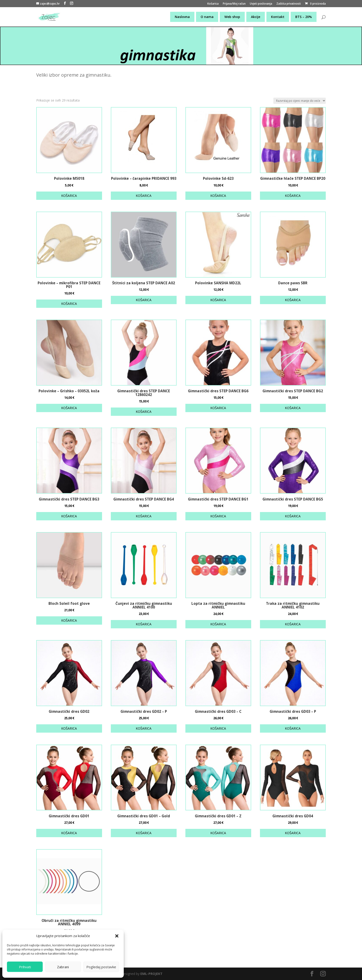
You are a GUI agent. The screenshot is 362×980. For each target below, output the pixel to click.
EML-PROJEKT (151, 974)
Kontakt (278, 17)
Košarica (213, 4)
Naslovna (182, 17)
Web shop (232, 17)
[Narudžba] (300, 101)
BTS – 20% (304, 17)
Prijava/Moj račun (234, 4)
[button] (117, 936)
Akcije (256, 17)
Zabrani (63, 967)
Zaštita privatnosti (289, 4)
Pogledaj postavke (101, 967)
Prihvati (25, 967)
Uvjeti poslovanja (261, 4)
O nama (207, 17)
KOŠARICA (69, 196)
